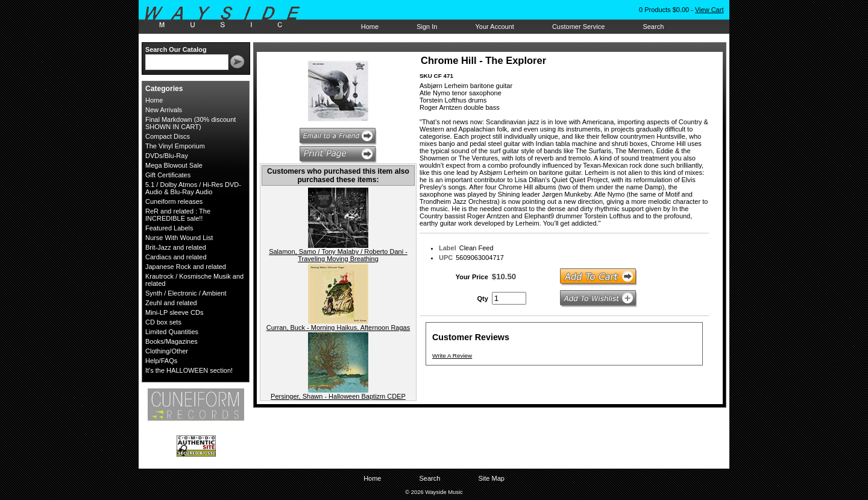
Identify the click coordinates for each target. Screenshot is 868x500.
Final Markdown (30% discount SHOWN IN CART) (190, 123)
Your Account (494, 27)
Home (370, 27)
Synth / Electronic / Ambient (186, 293)
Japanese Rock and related (186, 267)
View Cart (709, 10)
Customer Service (578, 27)
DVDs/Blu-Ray (167, 156)
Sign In (427, 27)
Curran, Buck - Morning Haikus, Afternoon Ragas (338, 328)
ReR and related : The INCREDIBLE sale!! (178, 215)
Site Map (491, 478)
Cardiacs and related (176, 257)
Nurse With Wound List (179, 238)
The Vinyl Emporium (175, 146)
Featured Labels (169, 228)
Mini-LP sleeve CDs (174, 312)
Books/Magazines (171, 341)
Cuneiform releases (174, 201)
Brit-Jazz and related (176, 247)
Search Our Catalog (176, 49)
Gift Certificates (168, 175)
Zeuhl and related (171, 303)
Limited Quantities (172, 332)
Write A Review (452, 356)
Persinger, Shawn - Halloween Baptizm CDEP (338, 396)
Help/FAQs (161, 361)
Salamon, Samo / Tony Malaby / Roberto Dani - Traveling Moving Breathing (338, 255)
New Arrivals (164, 110)
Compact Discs (168, 136)
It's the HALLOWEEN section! (189, 370)
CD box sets (163, 322)
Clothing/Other (167, 351)
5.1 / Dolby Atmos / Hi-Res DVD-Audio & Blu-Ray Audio (193, 188)
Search (653, 27)
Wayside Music (228, 17)
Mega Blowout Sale (174, 165)
